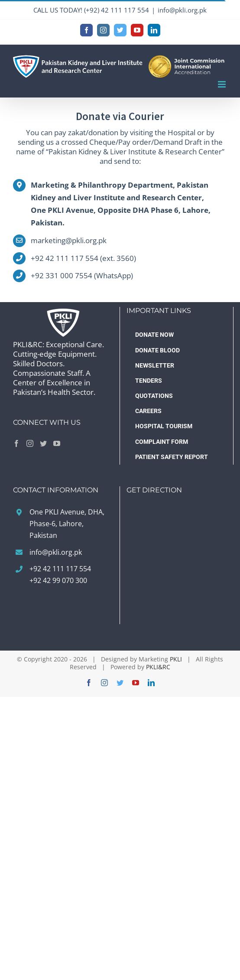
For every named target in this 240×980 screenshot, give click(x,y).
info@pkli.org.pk (182, 10)
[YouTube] (57, 443)
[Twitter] (43, 443)
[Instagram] (30, 443)
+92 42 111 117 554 (60, 569)
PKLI (176, 659)
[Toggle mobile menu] (222, 84)
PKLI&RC (158, 667)
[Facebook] (16, 443)
